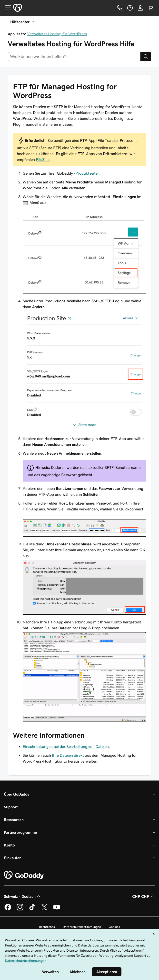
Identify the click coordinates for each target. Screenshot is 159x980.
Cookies (114, 927)
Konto (9, 845)
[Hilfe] (130, 8)
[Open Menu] (6, 8)
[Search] (146, 56)
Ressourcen (14, 820)
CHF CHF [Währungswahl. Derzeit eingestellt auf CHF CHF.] (144, 896)
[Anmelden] (140, 8)
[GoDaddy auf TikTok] (32, 910)
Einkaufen (13, 858)
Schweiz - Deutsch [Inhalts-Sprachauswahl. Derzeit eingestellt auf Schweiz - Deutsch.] (23, 896)
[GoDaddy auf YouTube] (57, 910)
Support (11, 807)
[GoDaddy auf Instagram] (20, 910)
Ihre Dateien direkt (68, 755)
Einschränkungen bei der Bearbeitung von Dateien (66, 746)
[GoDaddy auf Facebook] (8, 910)
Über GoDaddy (17, 794)
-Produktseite (86, 173)
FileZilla (43, 159)
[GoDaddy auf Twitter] (44, 910)
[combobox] (74, 56)
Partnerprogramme (20, 832)
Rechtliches (47, 927)
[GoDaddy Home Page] (24, 875)
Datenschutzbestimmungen (82, 927)
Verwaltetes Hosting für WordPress (57, 34)
